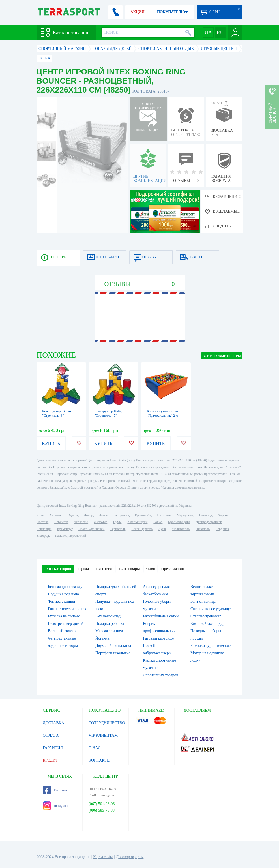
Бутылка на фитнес (64, 616)
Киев (40, 515)
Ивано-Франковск (91, 529)
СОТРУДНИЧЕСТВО (107, 723)
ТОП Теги (103, 569)
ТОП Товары (129, 569)
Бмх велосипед (108, 616)
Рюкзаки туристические (211, 646)
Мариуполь (185, 515)
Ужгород (43, 536)
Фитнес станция (61, 601)
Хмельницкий (137, 522)
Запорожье (121, 515)
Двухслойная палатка (113, 646)
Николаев (164, 515)
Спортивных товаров (160, 675)
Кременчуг (65, 529)
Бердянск (222, 529)
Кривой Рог (143, 515)
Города (83, 569)
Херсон (223, 515)
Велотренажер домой (66, 624)
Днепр (88, 515)
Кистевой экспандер (207, 624)
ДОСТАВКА (53, 723)
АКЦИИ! (138, 12)
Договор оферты (130, 857)
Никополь (203, 529)
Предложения (173, 569)
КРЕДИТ (50, 760)
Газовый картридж (159, 638)
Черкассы (81, 522)
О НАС (95, 748)
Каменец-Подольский (70, 536)
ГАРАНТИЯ (53, 748)
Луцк (162, 529)
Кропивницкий (179, 522)
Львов (103, 515)
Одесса (73, 515)
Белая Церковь (142, 529)
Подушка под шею (63, 594)
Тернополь (118, 529)
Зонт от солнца (203, 601)
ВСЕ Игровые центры (222, 356)
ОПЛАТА (51, 735)
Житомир (100, 522)
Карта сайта (103, 857)
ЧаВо (150, 569)
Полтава (42, 522)
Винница (206, 515)
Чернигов (61, 522)
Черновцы (44, 529)
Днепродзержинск (209, 522)
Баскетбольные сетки (161, 616)
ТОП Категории (58, 569)
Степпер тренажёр (206, 616)
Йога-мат (103, 638)
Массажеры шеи (109, 631)
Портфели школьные (113, 653)
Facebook (55, 790)
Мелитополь (181, 529)
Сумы (117, 522)
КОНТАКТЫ (99, 760)
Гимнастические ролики (68, 609)
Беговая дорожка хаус (66, 587)
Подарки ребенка (110, 624)
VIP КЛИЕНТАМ (103, 735)
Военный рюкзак (62, 631)
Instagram (55, 806)
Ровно (158, 522)
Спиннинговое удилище (211, 609)
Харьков (55, 515)
